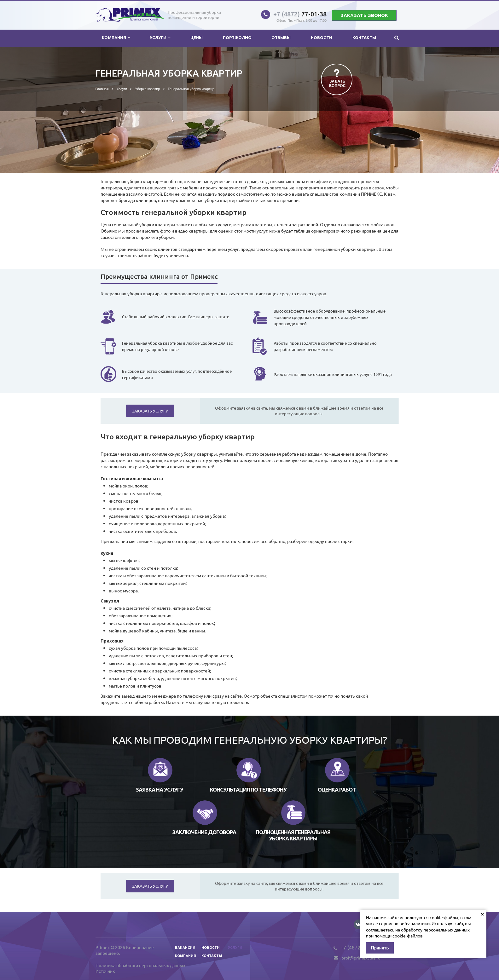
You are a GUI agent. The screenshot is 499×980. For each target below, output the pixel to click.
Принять (380, 948)
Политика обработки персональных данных (140, 965)
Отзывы (281, 37)
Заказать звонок (364, 15)
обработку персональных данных (435, 930)
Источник (105, 971)
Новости (322, 37)
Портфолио (237, 37)
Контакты (364, 37)
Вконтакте (358, 924)
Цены (197, 37)
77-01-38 (300, 14)
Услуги (160, 38)
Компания (116, 38)
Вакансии (185, 948)
